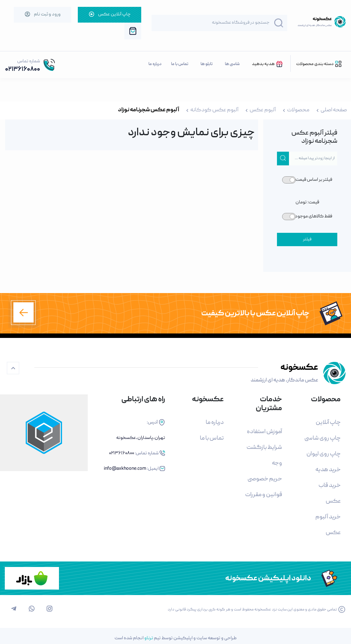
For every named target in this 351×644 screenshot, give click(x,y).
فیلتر (307, 239)
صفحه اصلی (334, 110)
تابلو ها (207, 64)
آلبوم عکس (263, 110)
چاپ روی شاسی (323, 438)
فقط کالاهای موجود (313, 216)
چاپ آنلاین (328, 423)
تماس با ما (180, 64)
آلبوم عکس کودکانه (214, 110)
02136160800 (23, 70)
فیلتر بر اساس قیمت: (313, 180)
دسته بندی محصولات (319, 64)
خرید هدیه (328, 470)
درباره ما (155, 64)
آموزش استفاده (264, 432)
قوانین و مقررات (264, 495)
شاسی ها (232, 64)
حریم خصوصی (265, 479)
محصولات (298, 110)
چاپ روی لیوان (324, 454)
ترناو (149, 638)
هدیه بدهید (268, 64)
